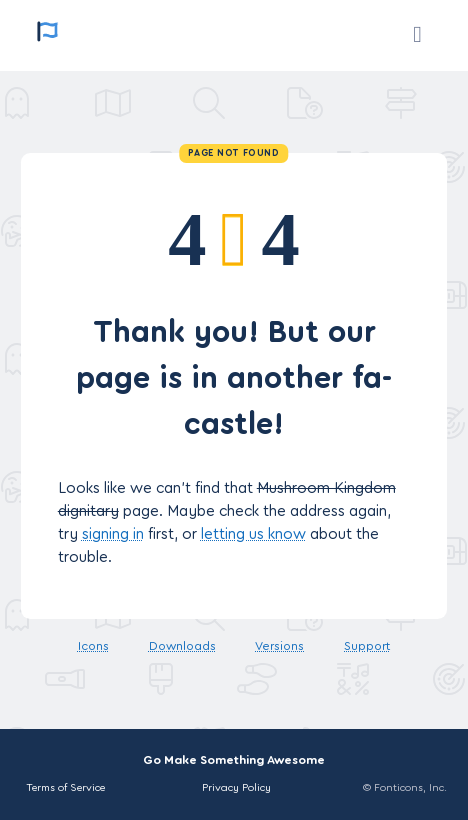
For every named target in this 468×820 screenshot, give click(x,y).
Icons (93, 646)
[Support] (417, 35)
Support (367, 646)
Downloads (182, 646)
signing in (113, 534)
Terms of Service (65, 787)
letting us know (253, 534)
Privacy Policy (236, 787)
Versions (279, 646)
